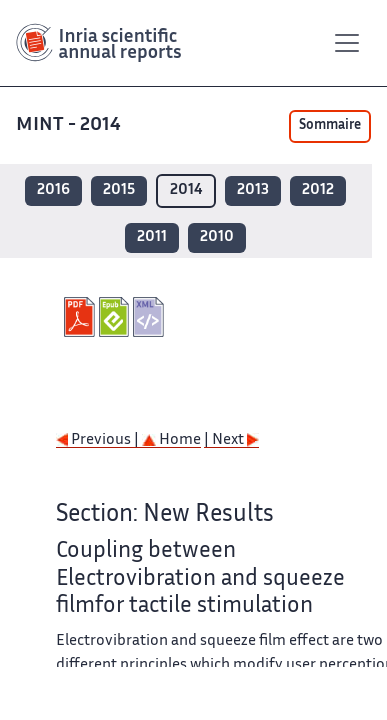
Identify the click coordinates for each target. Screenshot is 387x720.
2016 (53, 190)
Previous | (99, 440)
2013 (253, 190)
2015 (119, 190)
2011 (152, 237)
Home (171, 440)
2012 (318, 190)
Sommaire (330, 126)
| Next (231, 440)
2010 (217, 237)
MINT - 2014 (70, 125)
